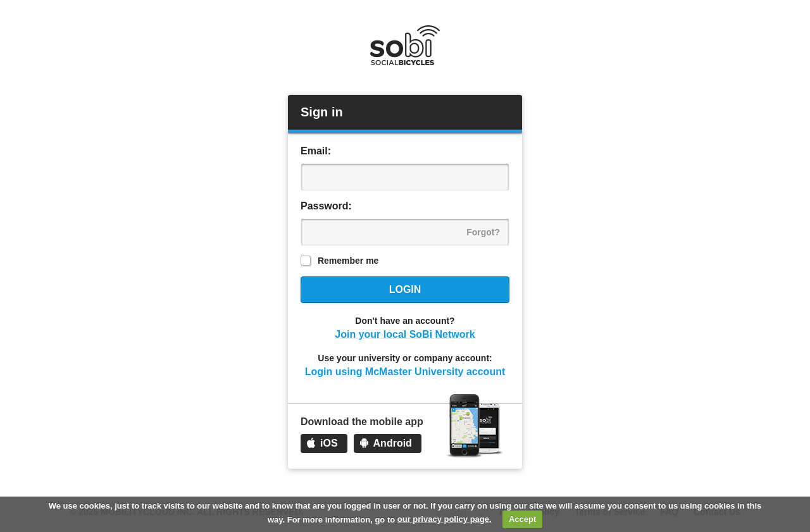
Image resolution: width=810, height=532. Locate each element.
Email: (316, 151)
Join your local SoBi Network (405, 334)
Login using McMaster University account (405, 372)
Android (393, 443)
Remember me (348, 261)
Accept (522, 519)
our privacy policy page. (445, 519)
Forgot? (483, 232)
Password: (326, 206)
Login (405, 289)
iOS (329, 443)
